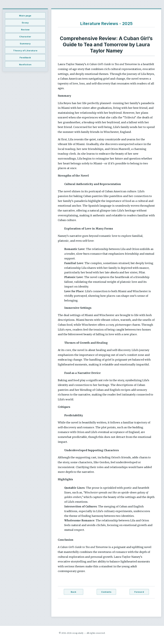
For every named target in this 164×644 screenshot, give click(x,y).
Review (25, 30)
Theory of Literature (25, 51)
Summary (25, 44)
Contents (106, 592)
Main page (25, 16)
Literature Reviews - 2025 (106, 23)
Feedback (25, 57)
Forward (139, 592)
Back (73, 592)
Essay (25, 23)
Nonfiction (25, 64)
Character (25, 37)
